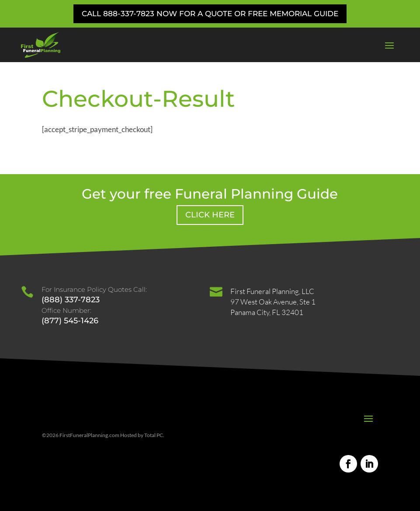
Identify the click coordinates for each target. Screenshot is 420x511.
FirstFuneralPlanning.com (89, 435)
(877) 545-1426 (70, 321)
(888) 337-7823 (71, 300)
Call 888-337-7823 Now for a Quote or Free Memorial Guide (210, 14)
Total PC (154, 435)
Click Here (210, 215)
